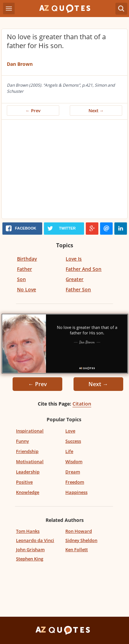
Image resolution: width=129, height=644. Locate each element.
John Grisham (30, 550)
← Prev (33, 111)
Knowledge (28, 492)
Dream (73, 472)
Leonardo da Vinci (35, 540)
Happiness (76, 492)
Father (25, 269)
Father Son (78, 289)
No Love (27, 289)
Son (21, 279)
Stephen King (30, 559)
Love (70, 431)
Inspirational (30, 431)
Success (73, 441)
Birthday (27, 259)
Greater (75, 279)
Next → (96, 111)
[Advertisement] (64, 171)
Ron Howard (79, 531)
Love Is (74, 259)
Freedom (75, 482)
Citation (82, 404)
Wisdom (74, 462)
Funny (22, 441)
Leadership (28, 472)
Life (69, 451)
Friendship (27, 451)
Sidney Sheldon (81, 540)
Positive (24, 482)
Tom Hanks (28, 531)
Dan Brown (20, 64)
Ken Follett (77, 550)
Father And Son (84, 269)
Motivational (30, 462)
